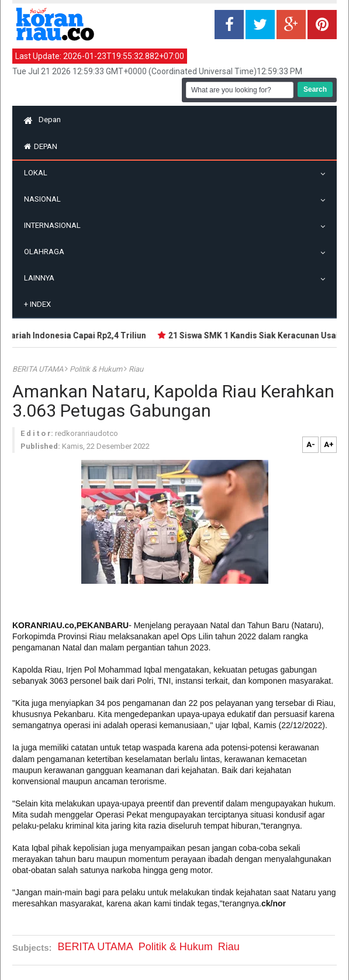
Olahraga (47, 252)
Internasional (55, 225)
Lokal (39, 173)
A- (311, 444)
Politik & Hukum (97, 369)
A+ (329, 444)
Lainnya (42, 278)
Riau (136, 369)
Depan (42, 120)
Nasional (45, 199)
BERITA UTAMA (39, 369)
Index (37, 304)
